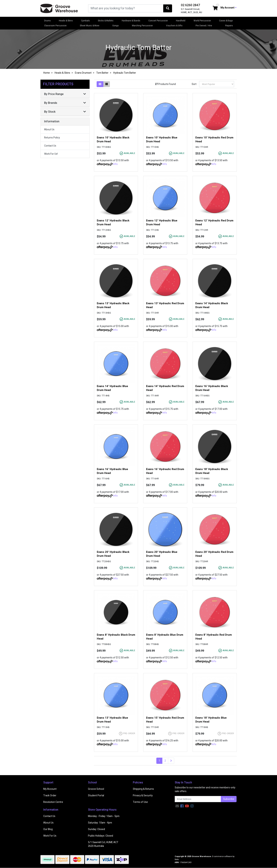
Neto (177, 859)
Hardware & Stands (131, 21)
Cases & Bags (226, 21)
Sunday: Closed (96, 829)
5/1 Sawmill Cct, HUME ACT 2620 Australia (103, 844)
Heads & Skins (66, 21)
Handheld (181, 21)
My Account (50, 789)
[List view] (107, 84)
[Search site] (168, 8)
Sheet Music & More (90, 26)
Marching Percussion (142, 26)
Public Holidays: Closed (101, 836)
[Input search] (126, 8)
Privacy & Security (143, 796)
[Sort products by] (217, 84)
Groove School (96, 789)
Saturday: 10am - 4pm (100, 823)
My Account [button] (229, 8)
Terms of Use (140, 802)
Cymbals (85, 21)
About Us (49, 130)
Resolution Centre (53, 802)
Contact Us (50, 146)
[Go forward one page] (171, 761)
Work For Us (50, 836)
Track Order (50, 796)
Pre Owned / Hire (204, 26)
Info (115, 164)
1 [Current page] (159, 761)
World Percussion (202, 21)
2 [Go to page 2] (165, 761)
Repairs (229, 26)
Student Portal (96, 796)
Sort (194, 84)
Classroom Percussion (55, 26)
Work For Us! (51, 154)
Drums (47, 21)
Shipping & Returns (143, 789)
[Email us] (177, 806)
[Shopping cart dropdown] (215, 8)
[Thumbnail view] (100, 84)
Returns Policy (52, 138)
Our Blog (48, 829)
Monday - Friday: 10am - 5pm (104, 816)
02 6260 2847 (190, 5)
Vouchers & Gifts (174, 26)
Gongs (116, 26)
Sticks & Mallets (106, 21)
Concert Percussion (158, 21)
